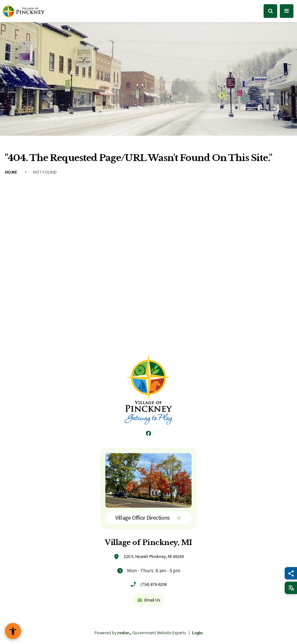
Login (197, 633)
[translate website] (291, 588)
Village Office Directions (148, 518)
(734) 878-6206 (154, 584)
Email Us (149, 600)
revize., (124, 633)
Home (11, 172)
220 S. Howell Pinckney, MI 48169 (154, 556)
